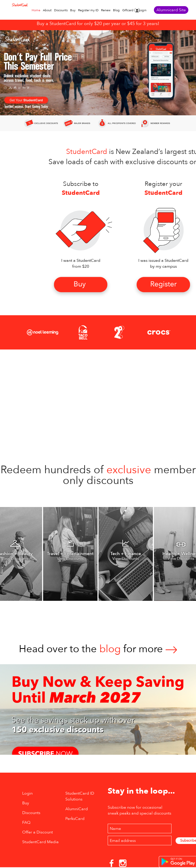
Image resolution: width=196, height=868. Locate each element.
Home (36, 10)
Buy (73, 10)
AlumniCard (77, 809)
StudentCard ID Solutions (80, 796)
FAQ (26, 822)
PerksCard (75, 819)
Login (143, 10)
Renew (106, 10)
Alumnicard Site (171, 10)
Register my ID (88, 10)
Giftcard (128, 10)
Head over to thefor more (98, 649)
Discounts (61, 10)
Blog (116, 10)
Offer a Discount (38, 832)
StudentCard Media (40, 842)
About (47, 10)
